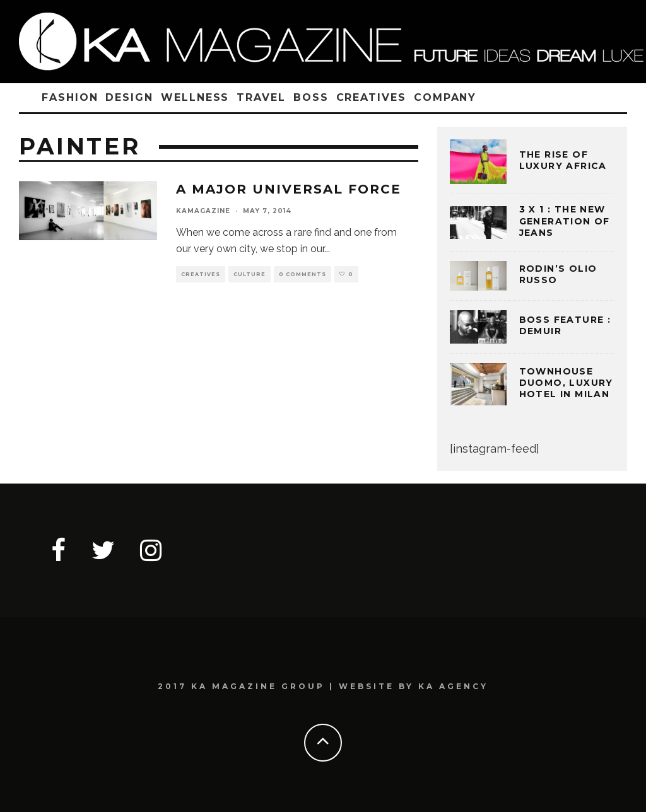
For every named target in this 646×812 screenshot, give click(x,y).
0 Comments (302, 274)
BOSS (311, 97)
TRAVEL (261, 97)
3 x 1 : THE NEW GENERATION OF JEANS (565, 221)
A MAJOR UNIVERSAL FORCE (289, 189)
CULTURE (250, 274)
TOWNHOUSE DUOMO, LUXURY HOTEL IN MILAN (566, 383)
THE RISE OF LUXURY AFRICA (563, 160)
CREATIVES (371, 97)
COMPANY (445, 97)
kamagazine (203, 211)
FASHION (70, 97)
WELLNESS (195, 97)
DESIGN (129, 97)
